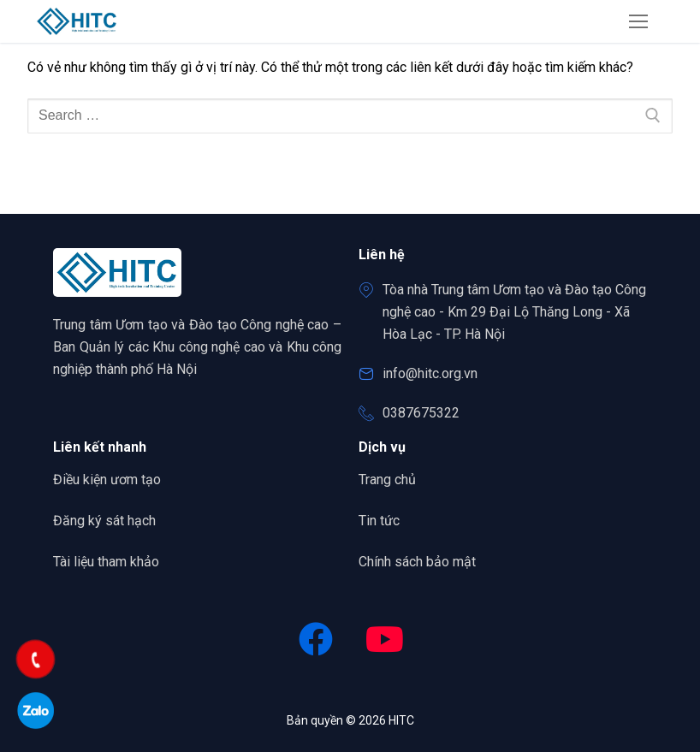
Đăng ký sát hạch (104, 521)
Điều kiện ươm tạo (107, 480)
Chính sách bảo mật (417, 562)
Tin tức (379, 521)
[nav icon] (638, 21)
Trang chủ (393, 478)
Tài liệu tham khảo (106, 562)
